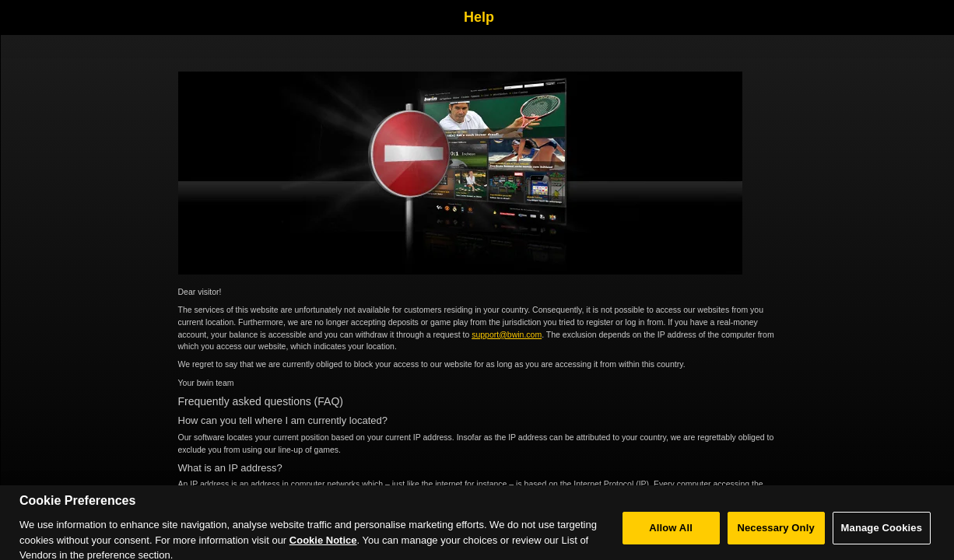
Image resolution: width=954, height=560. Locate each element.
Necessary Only (775, 532)
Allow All (671, 532)
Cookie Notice (323, 544)
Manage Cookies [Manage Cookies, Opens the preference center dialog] (882, 532)
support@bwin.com (507, 334)
